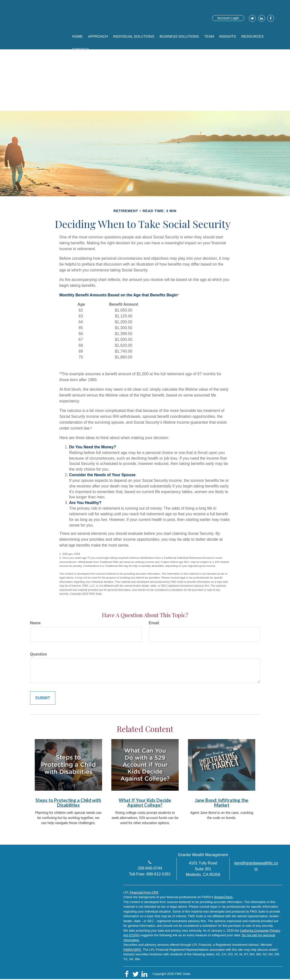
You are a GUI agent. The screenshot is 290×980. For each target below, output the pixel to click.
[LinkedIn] (261, 18)
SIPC (138, 950)
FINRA (128, 950)
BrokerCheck (224, 897)
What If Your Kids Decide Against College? (145, 803)
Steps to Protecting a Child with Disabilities (68, 803)
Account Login (228, 18)
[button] (101, 35)
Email (154, 623)
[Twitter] (252, 18)
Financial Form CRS (144, 892)
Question (39, 654)
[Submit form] (43, 698)
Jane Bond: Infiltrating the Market (222, 803)
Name (35, 623)
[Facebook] (270, 18)
